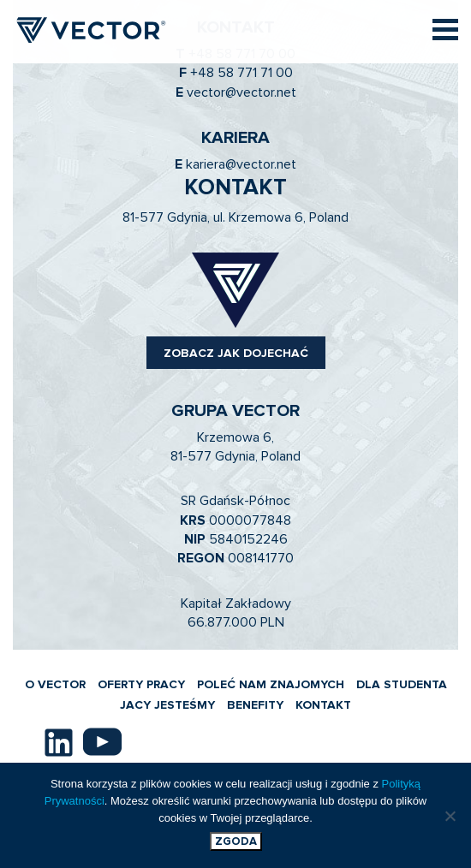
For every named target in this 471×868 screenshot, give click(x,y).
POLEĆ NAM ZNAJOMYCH (271, 685)
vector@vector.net (241, 92)
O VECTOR (55, 685)
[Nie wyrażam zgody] (450, 816)
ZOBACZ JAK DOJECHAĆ (236, 354)
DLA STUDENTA (402, 685)
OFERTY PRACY (141, 685)
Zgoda (236, 842)
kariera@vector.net (241, 164)
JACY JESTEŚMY (167, 705)
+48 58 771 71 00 (241, 73)
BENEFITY (255, 705)
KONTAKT (323, 705)
